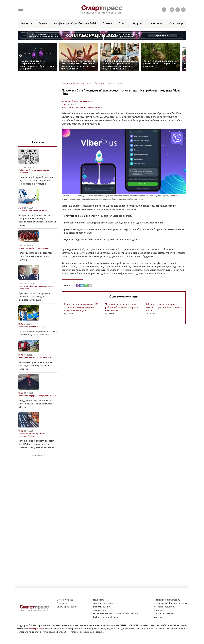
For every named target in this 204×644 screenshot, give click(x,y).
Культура (157, 23)
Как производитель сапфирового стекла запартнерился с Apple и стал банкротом (37, 65)
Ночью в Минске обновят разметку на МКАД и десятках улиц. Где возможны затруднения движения (36, 444)
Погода (107, 23)
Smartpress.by (36, 629)
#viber (100, 107)
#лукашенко (24, 288)
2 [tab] (97, 74)
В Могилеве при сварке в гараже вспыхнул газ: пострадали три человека (35, 366)
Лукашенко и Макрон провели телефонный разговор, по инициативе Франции (34, 296)
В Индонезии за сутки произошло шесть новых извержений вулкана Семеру (36, 404)
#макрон (51, 286)
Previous (21, 56)
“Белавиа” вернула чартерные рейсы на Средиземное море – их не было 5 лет (122, 307)
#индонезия (43, 396)
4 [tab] (106, 74)
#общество (67, 107)
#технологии (78, 107)
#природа (33, 396)
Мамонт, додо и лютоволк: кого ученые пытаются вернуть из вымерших (161, 63)
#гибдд (32, 434)
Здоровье (138, 23)
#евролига (45, 248)
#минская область (26, 436)
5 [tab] (110, 74)
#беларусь (33, 210)
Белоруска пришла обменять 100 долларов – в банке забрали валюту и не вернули (81, 307)
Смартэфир (176, 23)
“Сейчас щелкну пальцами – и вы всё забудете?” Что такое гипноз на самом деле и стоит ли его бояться (78, 65)
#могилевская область (42, 358)
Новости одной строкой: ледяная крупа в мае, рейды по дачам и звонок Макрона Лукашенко (36, 180)
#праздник (42, 327)
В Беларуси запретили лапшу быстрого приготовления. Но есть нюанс (164, 307)
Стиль (122, 23)
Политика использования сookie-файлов (116, 613)
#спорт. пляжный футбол (29, 248)
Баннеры (158, 610)
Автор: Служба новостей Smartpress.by (78, 101)
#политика (23, 172)
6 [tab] (114, 74)
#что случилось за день (39, 170)
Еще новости (37, 455)
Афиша (43, 23)
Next (184, 56)
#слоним (33, 327)
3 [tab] (101, 74)
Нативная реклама (164, 607)
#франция (33, 286)
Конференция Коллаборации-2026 (75, 23)
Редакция (62, 603)
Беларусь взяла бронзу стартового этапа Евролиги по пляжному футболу (37, 256)
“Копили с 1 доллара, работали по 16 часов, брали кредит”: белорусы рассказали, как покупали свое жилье (120, 65)
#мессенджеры (90, 107)
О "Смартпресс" (65, 600)
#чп (31, 358)
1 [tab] (93, 74)
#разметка (41, 434)
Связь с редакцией (67, 607)
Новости (27, 23)
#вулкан (53, 396)
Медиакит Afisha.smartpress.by (170, 603)
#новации (43, 210)
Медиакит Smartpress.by (167, 600)
